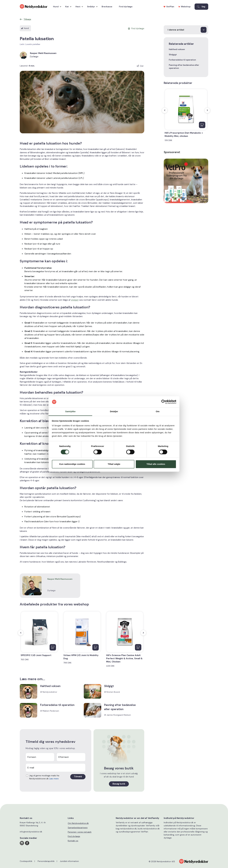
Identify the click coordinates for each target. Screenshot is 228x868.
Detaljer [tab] (114, 411)
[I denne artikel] (186, 30)
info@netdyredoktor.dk (31, 832)
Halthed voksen (177, 49)
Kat (68, 7)
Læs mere (54, 779)
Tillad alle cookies (156, 464)
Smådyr (92, 7)
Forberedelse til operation (182, 60)
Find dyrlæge (126, 7)
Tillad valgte (114, 464)
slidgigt (75, 300)
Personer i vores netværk (80, 832)
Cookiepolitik (26, 861)
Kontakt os (73, 841)
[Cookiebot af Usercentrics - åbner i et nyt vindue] (164, 402)
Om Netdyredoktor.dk (78, 823)
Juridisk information (69, 861)
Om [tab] (158, 411)
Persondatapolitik (46, 861)
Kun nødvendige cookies (72, 464)
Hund (56, 7)
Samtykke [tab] (70, 411)
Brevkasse (107, 7)
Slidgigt (173, 55)
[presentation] (21, 633)
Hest (79, 7)
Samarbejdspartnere (78, 828)
